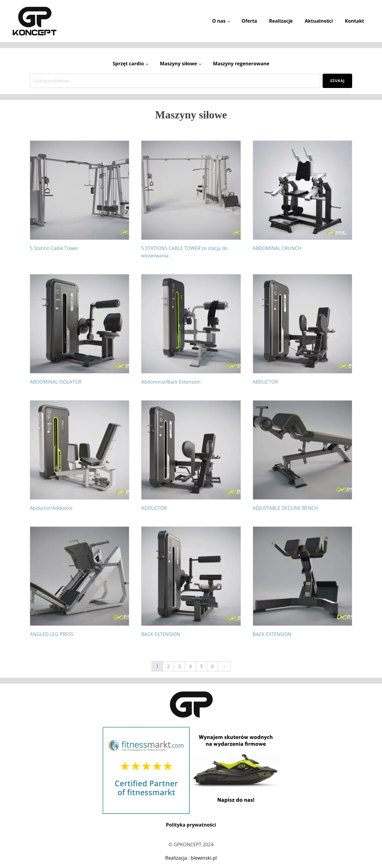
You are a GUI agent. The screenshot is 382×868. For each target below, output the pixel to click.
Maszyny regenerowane (241, 64)
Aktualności (319, 21)
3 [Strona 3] (179, 666)
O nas (219, 21)
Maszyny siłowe (178, 64)
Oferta (249, 21)
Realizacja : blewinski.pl (191, 858)
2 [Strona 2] (168, 666)
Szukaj (337, 81)
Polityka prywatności (191, 825)
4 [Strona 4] (190, 666)
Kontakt (354, 21)
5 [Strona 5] (201, 666)
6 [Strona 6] (212, 666)
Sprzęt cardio (128, 64)
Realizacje (281, 21)
